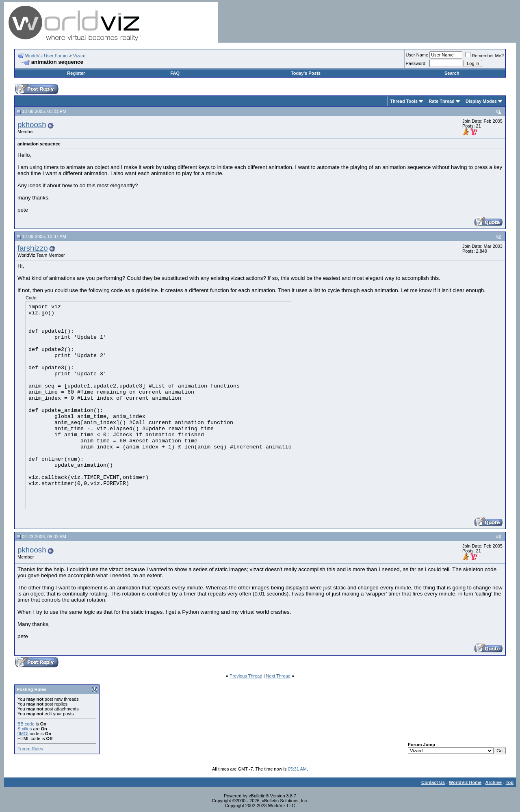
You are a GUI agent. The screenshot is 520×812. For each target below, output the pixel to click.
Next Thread (278, 676)
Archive (494, 782)
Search (452, 73)
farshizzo (33, 248)
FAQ (175, 73)
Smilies (25, 729)
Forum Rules (30, 749)
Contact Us (433, 782)
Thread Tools (404, 101)
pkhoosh (32, 125)
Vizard (79, 56)
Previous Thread (246, 676)
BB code (26, 724)
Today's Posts (306, 73)
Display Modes (481, 101)
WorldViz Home (465, 782)
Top (510, 782)
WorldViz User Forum (47, 56)
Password (416, 63)
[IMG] (23, 734)
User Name (417, 55)
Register (76, 73)
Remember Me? (484, 56)
